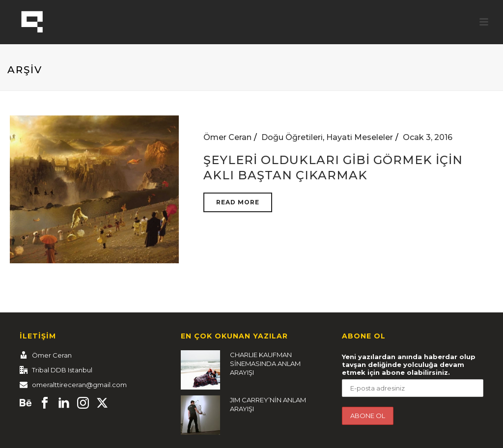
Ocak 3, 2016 (428, 137)
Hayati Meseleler (360, 137)
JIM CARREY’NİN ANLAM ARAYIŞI (268, 404)
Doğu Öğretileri (292, 137)
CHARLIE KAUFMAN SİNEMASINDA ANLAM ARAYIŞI (265, 364)
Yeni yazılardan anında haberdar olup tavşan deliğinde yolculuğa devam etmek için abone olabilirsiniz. (409, 364)
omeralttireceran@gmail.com (79, 385)
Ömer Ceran (227, 137)
